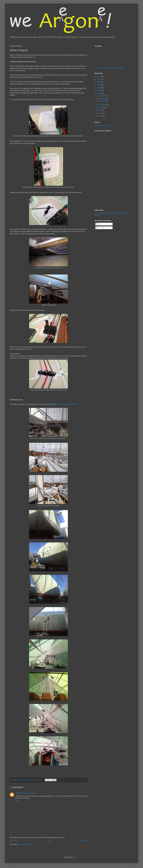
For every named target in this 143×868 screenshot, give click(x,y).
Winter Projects (103, 101)
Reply (17, 801)
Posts (99, 224)
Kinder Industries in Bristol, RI (66, 404)
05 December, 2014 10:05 (28, 793)
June (100, 113)
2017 (99, 85)
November (102, 99)
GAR (17, 793)
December (102, 96)
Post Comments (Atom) (26, 844)
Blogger (75, 857)
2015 (99, 91)
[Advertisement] (102, 169)
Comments (100, 228)
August (101, 108)
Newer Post (14, 841)
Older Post (83, 841)
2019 (99, 79)
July (100, 110)
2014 (99, 93)
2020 (99, 77)
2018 (99, 82)
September (102, 105)
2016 (99, 88)
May (100, 116)
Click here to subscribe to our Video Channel (109, 68)
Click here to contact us (102, 125)
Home (49, 841)
